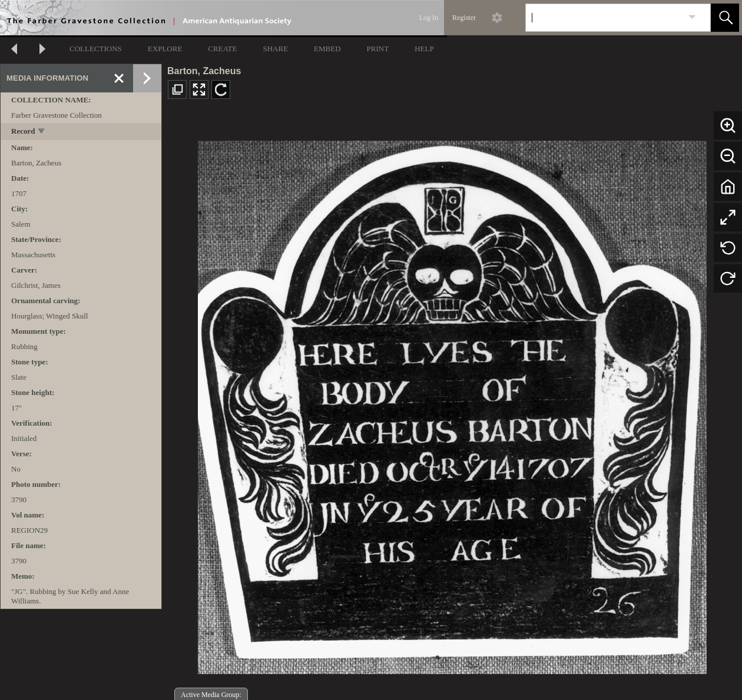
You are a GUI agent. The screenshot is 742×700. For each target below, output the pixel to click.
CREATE (222, 49)
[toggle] (42, 132)
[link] (692, 17)
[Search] (604, 18)
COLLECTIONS (96, 49)
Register (464, 18)
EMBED (327, 49)
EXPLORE (165, 49)
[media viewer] (452, 404)
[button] (725, 18)
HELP (424, 49)
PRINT (378, 49)
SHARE (275, 49)
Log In (429, 18)
